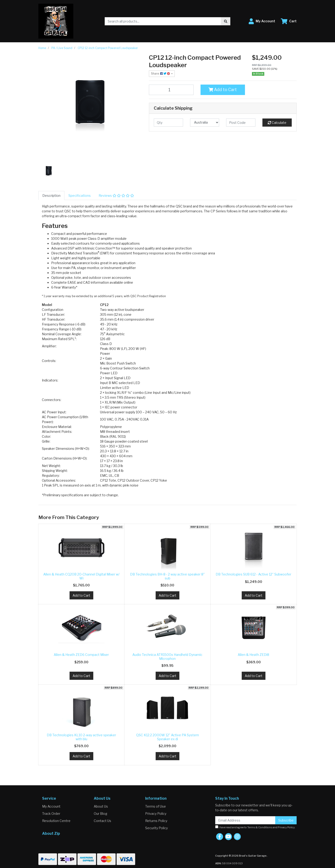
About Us (101, 806)
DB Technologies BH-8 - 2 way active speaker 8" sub (167, 576)
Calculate (277, 123)
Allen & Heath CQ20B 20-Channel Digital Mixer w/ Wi (81, 576)
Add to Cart (223, 90)
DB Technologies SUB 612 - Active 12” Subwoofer (253, 574)
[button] (262, 21)
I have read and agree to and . (255, 827)
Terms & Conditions (260, 827)
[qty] (168, 123)
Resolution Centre (56, 821)
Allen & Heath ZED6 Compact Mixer (81, 655)
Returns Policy (156, 821)
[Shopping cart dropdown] (289, 21)
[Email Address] (245, 820)
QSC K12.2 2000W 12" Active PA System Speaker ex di (167, 737)
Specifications (80, 196)
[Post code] (241, 123)
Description (51, 196)
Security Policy (156, 828)
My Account (51, 806)
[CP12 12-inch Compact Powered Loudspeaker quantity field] (171, 90)
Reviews (116, 196)
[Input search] (163, 21)
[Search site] (226, 21)
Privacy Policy (156, 814)
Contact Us (102, 821)
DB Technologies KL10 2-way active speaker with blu (81, 737)
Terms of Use (156, 806)
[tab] (51, 196)
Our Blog (100, 814)
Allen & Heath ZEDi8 (253, 655)
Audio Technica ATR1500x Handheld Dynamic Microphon (167, 657)
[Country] (205, 123)
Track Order (51, 814)
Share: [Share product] (161, 74)
